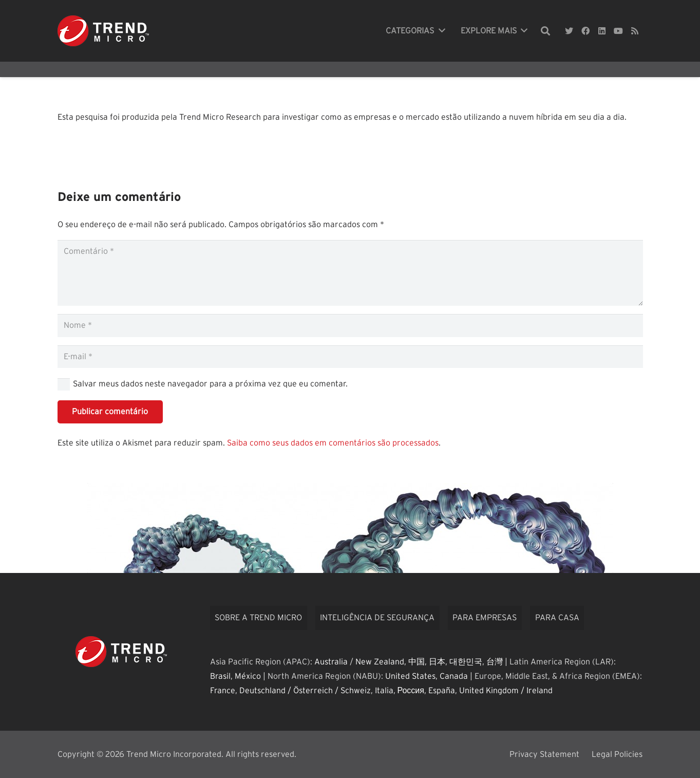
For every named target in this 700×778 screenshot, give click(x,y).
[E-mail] (350, 357)
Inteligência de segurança (377, 618)
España (442, 691)
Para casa (557, 618)
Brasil (220, 676)
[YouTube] (618, 31)
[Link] (103, 31)
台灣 (495, 662)
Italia (384, 691)
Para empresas (485, 618)
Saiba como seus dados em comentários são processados (333, 443)
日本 (437, 662)
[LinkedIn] (602, 31)
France (223, 691)
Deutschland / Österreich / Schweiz (305, 691)
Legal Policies (617, 754)
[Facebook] (585, 31)
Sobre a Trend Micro (258, 618)
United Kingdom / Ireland (506, 691)
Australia (331, 662)
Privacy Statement (544, 754)
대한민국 (466, 662)
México (248, 676)
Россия (411, 691)
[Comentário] (350, 273)
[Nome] (350, 326)
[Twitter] (569, 31)
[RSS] (635, 31)
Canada (454, 676)
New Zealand (380, 662)
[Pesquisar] (545, 31)
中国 (417, 662)
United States (410, 676)
